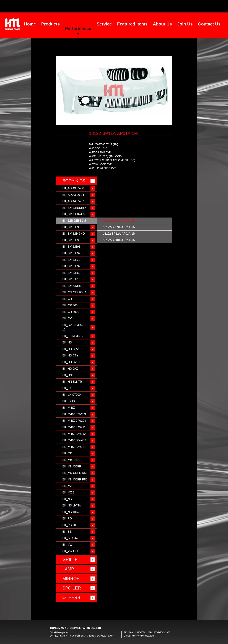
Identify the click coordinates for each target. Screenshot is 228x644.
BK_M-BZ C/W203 (74, 414)
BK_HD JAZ (70, 369)
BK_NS (67, 499)
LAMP (68, 569)
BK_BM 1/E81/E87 (74, 208)
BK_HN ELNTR (72, 382)
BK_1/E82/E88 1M (74, 221)
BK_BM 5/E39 (71, 266)
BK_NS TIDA (71, 512)
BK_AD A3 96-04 (73, 195)
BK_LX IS (68, 401)
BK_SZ (67, 532)
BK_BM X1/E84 (72, 286)
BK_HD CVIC (71, 362)
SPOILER (72, 588)
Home (30, 24)
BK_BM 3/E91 (71, 247)
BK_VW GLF (71, 551)
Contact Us (209, 24)
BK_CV (67, 318)
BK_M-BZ (68, 408)
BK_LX (67, 388)
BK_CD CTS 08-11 (74, 292)
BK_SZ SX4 (70, 538)
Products (50, 24)
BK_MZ (67, 486)
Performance (78, 28)
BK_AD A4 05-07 (73, 201)
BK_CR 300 (70, 305)
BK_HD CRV (70, 349)
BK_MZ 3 (68, 492)
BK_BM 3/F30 (71, 260)
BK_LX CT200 (71, 395)
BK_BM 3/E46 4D (73, 234)
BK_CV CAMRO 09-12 (75, 327)
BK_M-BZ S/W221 (74, 447)
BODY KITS (74, 181)
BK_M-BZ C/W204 (74, 421)
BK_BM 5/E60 (71, 273)
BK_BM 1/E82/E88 (74, 214)
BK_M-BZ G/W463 (74, 440)
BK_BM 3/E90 (71, 240)
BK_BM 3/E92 (71, 253)
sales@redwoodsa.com (143, 636)
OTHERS (71, 597)
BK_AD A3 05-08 (73, 188)
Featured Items (132, 24)
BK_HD (67, 342)
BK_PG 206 (70, 525)
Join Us (185, 24)
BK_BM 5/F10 (71, 279)
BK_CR (67, 299)
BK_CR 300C (71, 312)
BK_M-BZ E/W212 (74, 434)
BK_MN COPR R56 (75, 479)
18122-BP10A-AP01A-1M (119, 240)
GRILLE (70, 559)
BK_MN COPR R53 (75, 473)
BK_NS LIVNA (72, 505)
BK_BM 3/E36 (71, 227)
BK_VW (67, 545)
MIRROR (71, 579)
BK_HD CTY (70, 355)
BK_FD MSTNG (72, 336)
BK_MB (67, 453)
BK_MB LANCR (72, 460)
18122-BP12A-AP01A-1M (119, 234)
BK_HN (67, 375)
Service (104, 24)
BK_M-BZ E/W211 (74, 427)
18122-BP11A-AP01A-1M (119, 221)
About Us (162, 24)
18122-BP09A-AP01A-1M (119, 227)
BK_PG (67, 518)
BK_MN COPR (72, 466)
